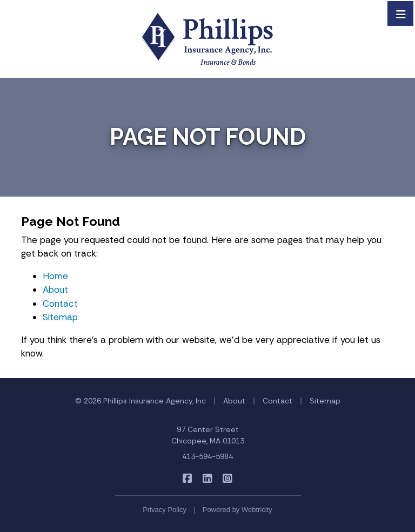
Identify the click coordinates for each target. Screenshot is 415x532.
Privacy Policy (165, 510)
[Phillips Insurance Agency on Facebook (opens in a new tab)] (188, 478)
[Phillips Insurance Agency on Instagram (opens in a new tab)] (228, 478)
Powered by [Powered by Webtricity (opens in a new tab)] (237, 510)
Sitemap (60, 317)
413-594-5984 (207, 456)
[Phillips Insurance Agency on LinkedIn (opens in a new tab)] (208, 478)
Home (55, 276)
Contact (60, 304)
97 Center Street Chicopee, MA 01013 (208, 435)
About (55, 289)
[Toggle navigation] (401, 14)
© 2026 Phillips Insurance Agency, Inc (140, 401)
